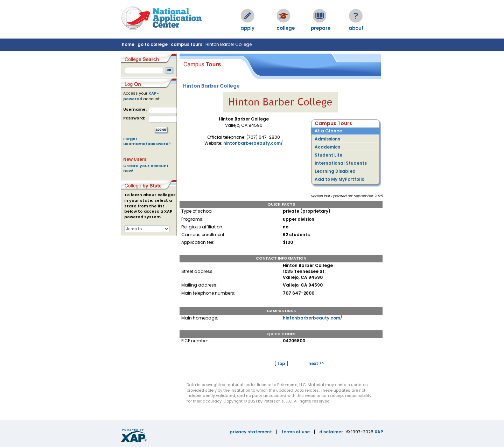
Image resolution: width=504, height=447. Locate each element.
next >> (316, 363)
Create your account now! (146, 168)
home (128, 44)
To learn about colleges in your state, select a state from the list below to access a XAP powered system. (150, 206)
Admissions (327, 139)
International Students (341, 163)
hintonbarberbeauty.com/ (253, 143)
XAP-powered (141, 96)
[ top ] (281, 363)
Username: (135, 109)
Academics (327, 147)
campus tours (187, 44)
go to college (153, 44)
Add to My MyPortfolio (339, 179)
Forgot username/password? (147, 141)
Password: (134, 118)
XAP (379, 432)
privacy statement (251, 432)
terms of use (296, 432)
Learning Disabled (335, 171)
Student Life (328, 155)
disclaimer (331, 432)
